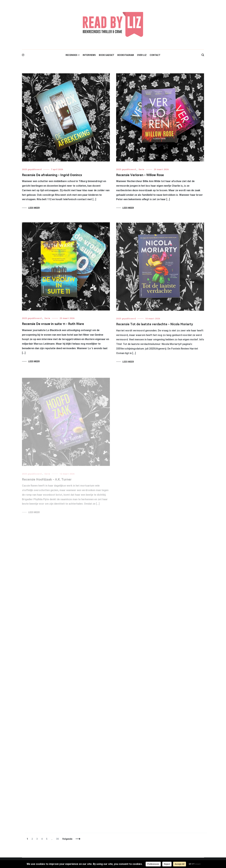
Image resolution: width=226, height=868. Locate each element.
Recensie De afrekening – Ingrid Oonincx (52, 175)
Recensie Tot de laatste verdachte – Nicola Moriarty (155, 326)
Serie (141, 169)
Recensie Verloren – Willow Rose (140, 175)
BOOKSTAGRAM (126, 55)
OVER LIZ (142, 55)
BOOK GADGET (107, 55)
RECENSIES (71, 55)
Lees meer (34, 208)
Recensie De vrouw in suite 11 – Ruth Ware (53, 324)
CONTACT (155, 55)
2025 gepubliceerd (32, 169)
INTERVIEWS (89, 55)
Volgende (67, 839)
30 (58, 839)
